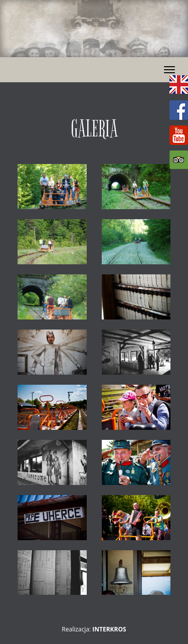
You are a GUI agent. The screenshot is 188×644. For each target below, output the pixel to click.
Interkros (109, 629)
